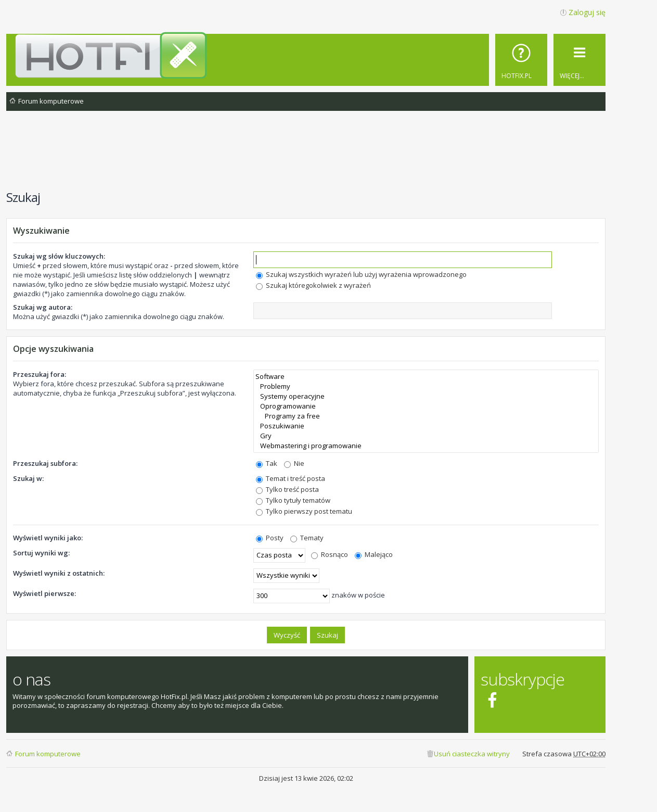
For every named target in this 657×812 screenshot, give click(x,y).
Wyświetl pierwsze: (44, 593)
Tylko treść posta (287, 489)
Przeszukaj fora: (40, 374)
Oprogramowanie (426, 406)
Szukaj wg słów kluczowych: (59, 256)
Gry (426, 436)
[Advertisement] (306, 156)
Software (426, 377)
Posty (270, 538)
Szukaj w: (28, 478)
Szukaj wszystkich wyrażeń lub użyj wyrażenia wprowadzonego (361, 274)
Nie (294, 463)
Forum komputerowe (48, 754)
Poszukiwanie (426, 426)
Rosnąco (330, 554)
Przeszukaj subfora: (45, 463)
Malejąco (374, 554)
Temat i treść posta (291, 478)
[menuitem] (521, 60)
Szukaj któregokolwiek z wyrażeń (313, 285)
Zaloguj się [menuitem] (587, 12)
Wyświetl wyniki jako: (48, 538)
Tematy (307, 538)
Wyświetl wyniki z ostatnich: (59, 573)
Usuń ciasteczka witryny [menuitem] (472, 754)
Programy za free (426, 416)
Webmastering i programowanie (426, 446)
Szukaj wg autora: (43, 307)
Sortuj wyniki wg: (41, 553)
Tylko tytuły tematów (293, 500)
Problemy (426, 386)
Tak (267, 463)
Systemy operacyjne (426, 396)
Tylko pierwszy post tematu (304, 511)
